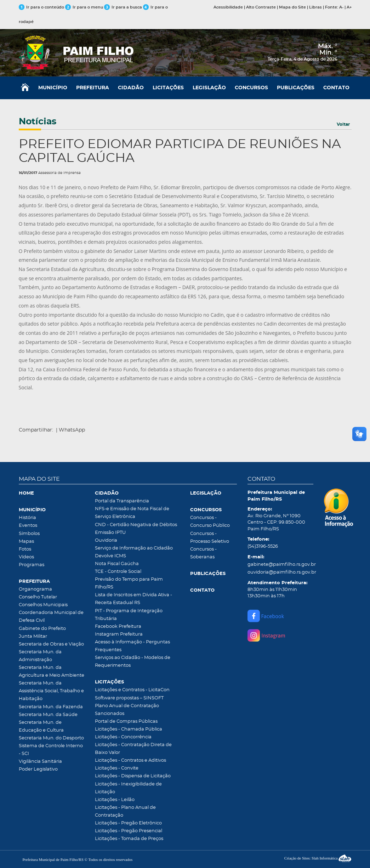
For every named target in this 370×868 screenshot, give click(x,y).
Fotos (25, 549)
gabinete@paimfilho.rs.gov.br (280, 565)
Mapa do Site (292, 7)
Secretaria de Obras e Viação (51, 644)
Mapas (26, 542)
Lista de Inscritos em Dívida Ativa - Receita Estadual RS (133, 599)
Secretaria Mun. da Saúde (48, 715)
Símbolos (29, 534)
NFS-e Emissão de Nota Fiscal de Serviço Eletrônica (132, 513)
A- (341, 7)
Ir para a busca (123, 7)
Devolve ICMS (110, 556)
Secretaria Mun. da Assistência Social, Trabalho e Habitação (51, 691)
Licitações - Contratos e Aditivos (130, 760)
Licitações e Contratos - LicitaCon (132, 690)
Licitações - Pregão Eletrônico (128, 823)
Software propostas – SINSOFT (129, 698)
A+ (349, 7)
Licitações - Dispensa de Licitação (133, 776)
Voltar (343, 124)
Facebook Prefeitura (118, 627)
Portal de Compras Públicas (126, 722)
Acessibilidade (228, 7)
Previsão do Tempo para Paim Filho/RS (129, 583)
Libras (315, 7)
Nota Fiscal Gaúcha (117, 564)
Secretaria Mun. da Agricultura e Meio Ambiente (52, 672)
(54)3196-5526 (263, 546)
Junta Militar (33, 636)
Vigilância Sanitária (40, 762)
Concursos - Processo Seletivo (210, 538)
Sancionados (110, 714)
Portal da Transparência (122, 501)
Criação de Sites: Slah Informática (318, 858)
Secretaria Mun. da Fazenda (51, 707)
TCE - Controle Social (118, 572)
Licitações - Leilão (115, 800)
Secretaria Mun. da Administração (40, 656)
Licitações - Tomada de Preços (129, 839)
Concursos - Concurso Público (210, 522)
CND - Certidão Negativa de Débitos (136, 525)
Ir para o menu (85, 7)
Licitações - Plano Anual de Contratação (125, 811)
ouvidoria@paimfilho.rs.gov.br (280, 572)
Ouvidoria (106, 540)
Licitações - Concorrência (123, 737)
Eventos (28, 526)
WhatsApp (72, 430)
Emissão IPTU (110, 533)
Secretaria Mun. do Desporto (51, 738)
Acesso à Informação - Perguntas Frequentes (132, 646)
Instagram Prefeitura (119, 634)
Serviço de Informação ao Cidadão (134, 548)
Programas (32, 565)
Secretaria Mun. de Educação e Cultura (41, 726)
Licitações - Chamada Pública (129, 729)
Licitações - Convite (117, 768)
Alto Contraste (261, 7)
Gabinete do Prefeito (42, 629)
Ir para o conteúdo (41, 7)
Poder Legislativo (38, 769)
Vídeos (26, 557)
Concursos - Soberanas (203, 553)
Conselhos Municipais (43, 605)
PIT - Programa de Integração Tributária (129, 615)
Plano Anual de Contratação (127, 706)
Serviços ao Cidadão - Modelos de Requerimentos (133, 662)
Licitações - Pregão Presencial (129, 831)
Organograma (35, 589)
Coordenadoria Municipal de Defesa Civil (51, 617)
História (27, 518)
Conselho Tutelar (38, 597)
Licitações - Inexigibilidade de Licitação (128, 788)
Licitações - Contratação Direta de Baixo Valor (133, 749)
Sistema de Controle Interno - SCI (51, 750)
